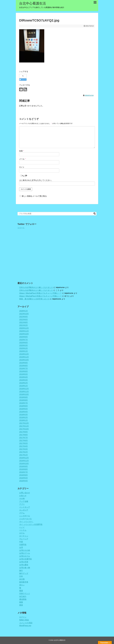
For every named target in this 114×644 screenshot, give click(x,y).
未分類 (22, 579)
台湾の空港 (24, 562)
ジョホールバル (25, 519)
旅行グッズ (24, 573)
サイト (22, 167)
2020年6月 (24, 343)
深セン (22, 585)
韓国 (21, 602)
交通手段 (23, 545)
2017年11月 (24, 426)
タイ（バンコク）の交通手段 (31, 524)
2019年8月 (24, 366)
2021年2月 (24, 325)
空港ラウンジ (25, 594)
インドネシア (25, 507)
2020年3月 (24, 345)
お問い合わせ (25, 493)
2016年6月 (24, 475)
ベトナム (23, 530)
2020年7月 (24, 340)
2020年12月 (24, 328)
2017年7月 (24, 438)
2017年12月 (24, 423)
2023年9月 (24, 317)
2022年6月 (24, 320)
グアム (22, 513)
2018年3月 (24, 415)
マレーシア (24, 539)
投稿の (24, 620)
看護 (21, 591)
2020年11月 (24, 331)
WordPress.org (25, 626)
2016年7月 (24, 472)
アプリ (22, 504)
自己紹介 (23, 596)
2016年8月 (24, 469)
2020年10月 (24, 334)
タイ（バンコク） (26, 522)
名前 (22, 151)
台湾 (21, 547)
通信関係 (23, 599)
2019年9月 (24, 363)
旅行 (21, 571)
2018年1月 (24, 420)
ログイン (23, 617)
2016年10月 (24, 464)
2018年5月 (24, 409)
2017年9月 (24, 432)
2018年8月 (24, 400)
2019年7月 (24, 368)
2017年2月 (24, 452)
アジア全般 (24, 501)
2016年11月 (24, 461)
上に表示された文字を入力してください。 (36, 180)
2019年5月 (24, 374)
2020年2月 (24, 348)
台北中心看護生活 (33, 3)
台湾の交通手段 (25, 559)
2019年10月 (24, 360)
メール (22, 159)
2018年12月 (24, 389)
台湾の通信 (24, 565)
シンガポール (25, 516)
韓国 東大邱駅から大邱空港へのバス (34, 299)
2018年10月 (24, 394)
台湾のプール (25, 553)
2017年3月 (24, 449)
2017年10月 (24, 429)
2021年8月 (24, 322)
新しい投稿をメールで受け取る (34, 196)
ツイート (21, 228)
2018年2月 (24, 417)
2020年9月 (24, 337)
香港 (21, 605)
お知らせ (23, 496)
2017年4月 (24, 446)
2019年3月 (24, 380)
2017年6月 (24, 440)
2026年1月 (24, 311)
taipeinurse (89, 95)
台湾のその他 (25, 550)
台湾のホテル (25, 556)
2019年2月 (24, 383)
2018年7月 (24, 403)
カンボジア (24, 510)
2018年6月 (24, 406)
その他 (22, 499)
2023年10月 (24, 314)
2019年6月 (24, 371)
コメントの (26, 623)
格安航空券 (24, 582)
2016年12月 (24, 458)
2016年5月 (24, 478)
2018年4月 (24, 412)
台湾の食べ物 (25, 568)
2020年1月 (24, 351)
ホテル (22, 533)
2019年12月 (24, 354)
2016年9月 (24, 466)
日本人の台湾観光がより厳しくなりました (36, 287)
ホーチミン (24, 536)
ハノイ (22, 527)
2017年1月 (24, 455)
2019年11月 (24, 357)
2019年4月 (24, 377)
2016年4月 (24, 481)
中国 (21, 542)
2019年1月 (24, 386)
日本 (21, 576)
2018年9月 (24, 397)
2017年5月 (24, 443)
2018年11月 (24, 392)
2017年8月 (24, 435)
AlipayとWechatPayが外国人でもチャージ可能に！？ (40, 293)
